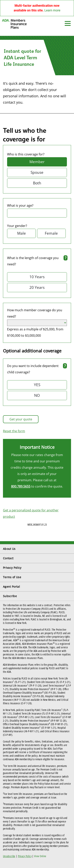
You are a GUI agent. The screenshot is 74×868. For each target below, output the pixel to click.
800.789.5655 (21, 486)
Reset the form (14, 431)
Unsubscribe (9, 856)
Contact (8, 558)
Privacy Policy (12, 568)
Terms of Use (12, 577)
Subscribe (10, 596)
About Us (9, 549)
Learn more (52, 10)
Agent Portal (11, 587)
